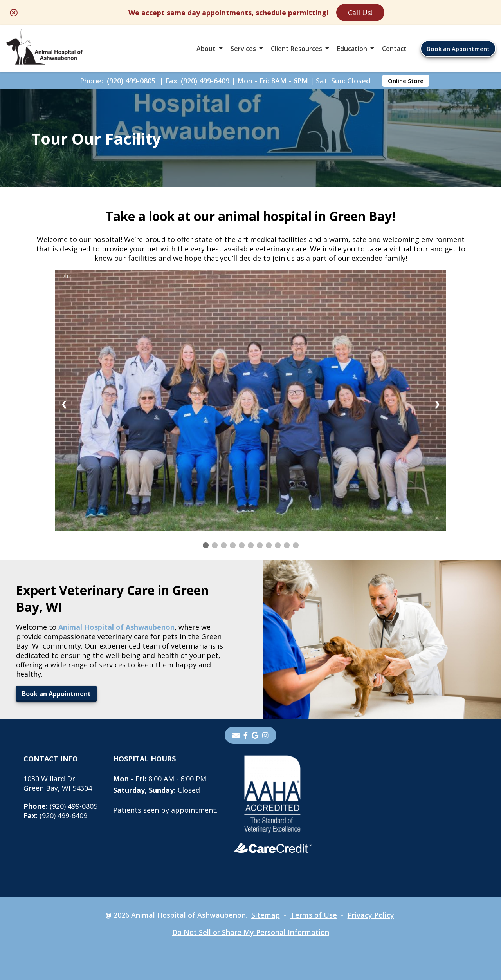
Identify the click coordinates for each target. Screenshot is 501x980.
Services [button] (243, 49)
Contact (394, 49)
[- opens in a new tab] (246, 735)
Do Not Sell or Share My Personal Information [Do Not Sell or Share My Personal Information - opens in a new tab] (251, 932)
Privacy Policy (371, 915)
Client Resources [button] (296, 49)
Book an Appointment (458, 49)
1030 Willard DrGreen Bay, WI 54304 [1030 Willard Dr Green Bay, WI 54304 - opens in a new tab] (58, 783)
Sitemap (266, 915)
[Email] (236, 735)
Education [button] (352, 49)
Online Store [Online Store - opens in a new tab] (406, 81)
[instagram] (265, 735)
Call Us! (360, 13)
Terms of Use (314, 915)
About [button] (206, 49)
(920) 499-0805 (131, 81)
